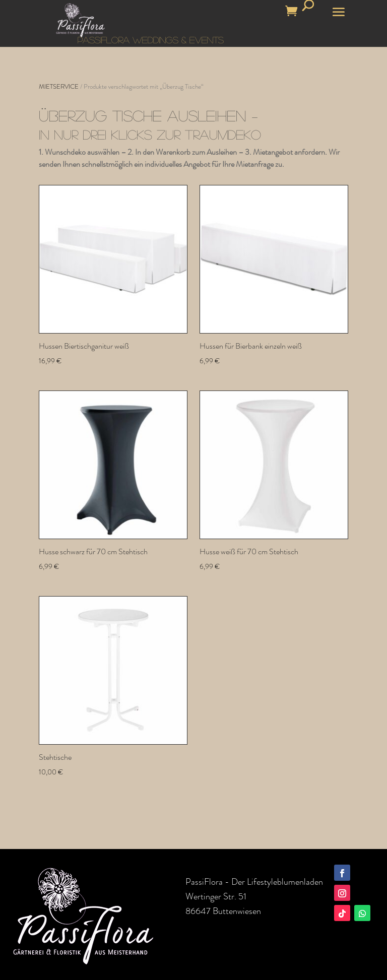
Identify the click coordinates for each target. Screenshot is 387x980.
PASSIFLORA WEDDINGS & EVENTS (151, 40)
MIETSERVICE (59, 86)
